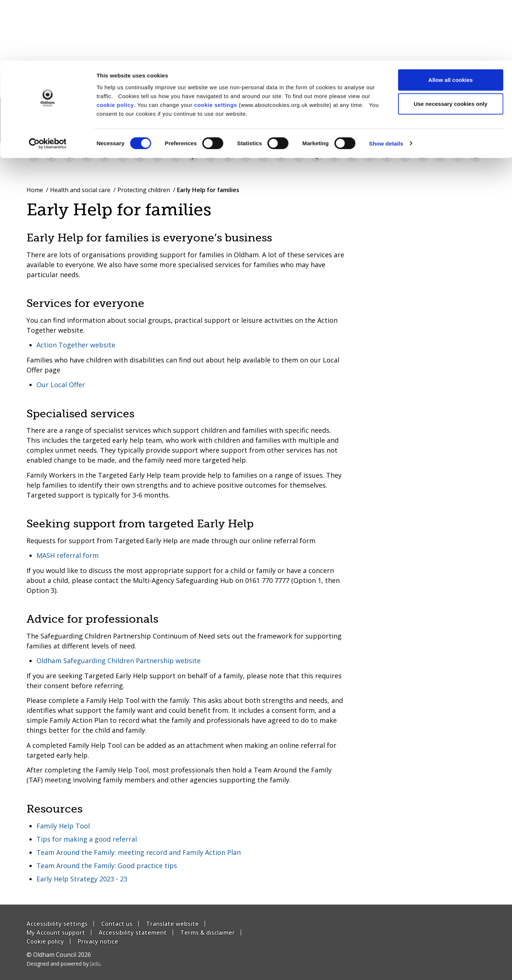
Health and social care (80, 190)
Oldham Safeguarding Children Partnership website (119, 661)
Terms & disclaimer (208, 933)
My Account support (56, 933)
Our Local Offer (61, 385)
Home (35, 190)
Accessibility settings (57, 924)
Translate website (172, 924)
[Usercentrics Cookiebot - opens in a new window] (48, 83)
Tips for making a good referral (87, 839)
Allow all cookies (451, 19)
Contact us (117, 924)
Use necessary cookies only (451, 44)
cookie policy (115, 44)
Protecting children (144, 190)
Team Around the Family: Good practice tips (107, 866)
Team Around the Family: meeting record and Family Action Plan (139, 852)
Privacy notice (98, 941)
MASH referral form (68, 555)
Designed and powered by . (64, 964)
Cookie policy (45, 941)
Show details (386, 83)
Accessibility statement (133, 933)
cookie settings (216, 44)
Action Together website (76, 345)
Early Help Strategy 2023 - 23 (82, 879)
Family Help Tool (63, 826)
